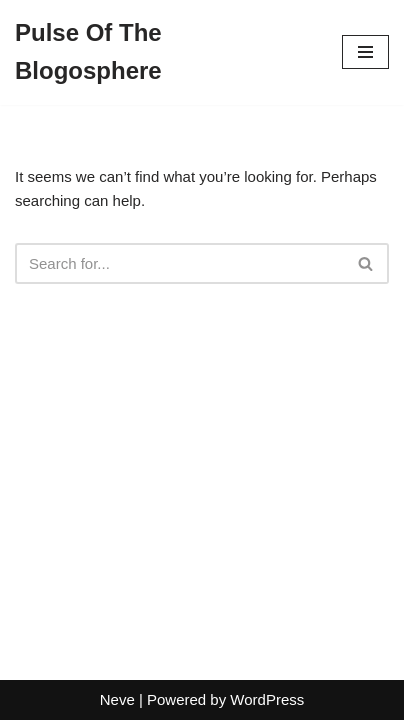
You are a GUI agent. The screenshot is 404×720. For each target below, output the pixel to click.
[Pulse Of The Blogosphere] (163, 52)
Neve (117, 699)
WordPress (267, 699)
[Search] (179, 263)
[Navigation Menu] (365, 52)
